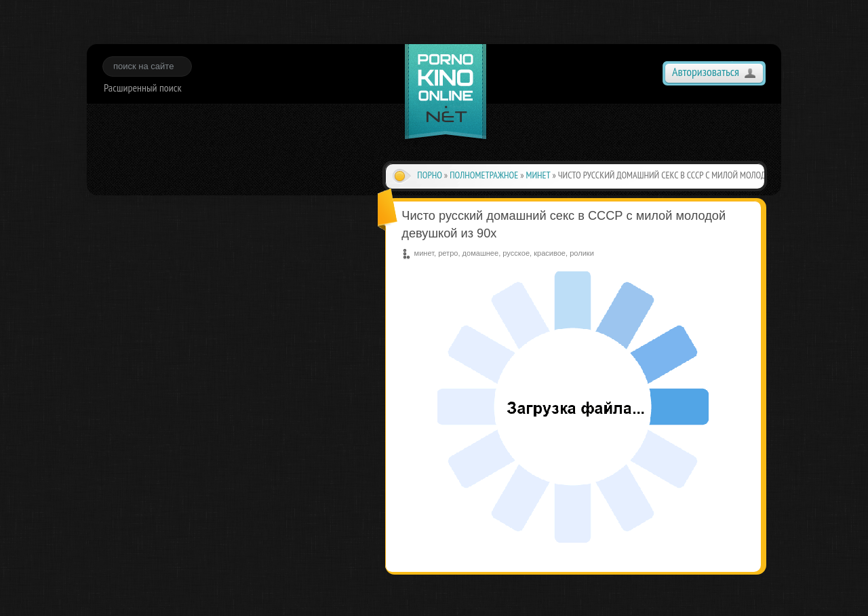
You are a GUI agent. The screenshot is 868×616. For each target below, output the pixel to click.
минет (538, 175)
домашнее (481, 253)
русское (516, 253)
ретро (448, 253)
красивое (550, 253)
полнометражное (484, 175)
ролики (582, 253)
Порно (430, 175)
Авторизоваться (706, 72)
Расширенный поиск (143, 88)
